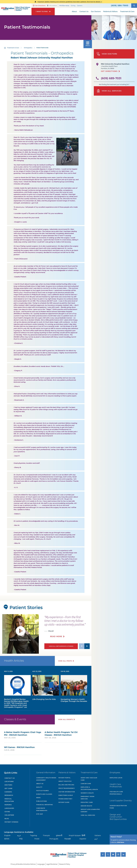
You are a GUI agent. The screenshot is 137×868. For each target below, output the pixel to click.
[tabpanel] (21, 634)
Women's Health (87, 793)
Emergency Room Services (88, 798)
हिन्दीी (83, 835)
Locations (9, 781)
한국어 (7, 839)
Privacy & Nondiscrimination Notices (23, 864)
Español (83, 839)
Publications (42, 801)
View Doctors (107, 54)
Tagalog (34, 835)
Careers (80, 6)
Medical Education (9, 800)
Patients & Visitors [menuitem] (110, 11)
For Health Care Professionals (116, 793)
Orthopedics (28, 48)
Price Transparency (67, 788)
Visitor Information (67, 792)
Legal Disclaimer (52, 864)
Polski (37, 839)
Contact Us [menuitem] (84, 11)
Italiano (98, 835)
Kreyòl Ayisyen (75, 835)
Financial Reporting (45, 805)
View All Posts (65, 661)
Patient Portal (65, 778)
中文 (21, 839)
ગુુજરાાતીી (59, 835)
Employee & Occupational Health (89, 788)
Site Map (40, 814)
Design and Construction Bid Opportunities (118, 817)
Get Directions (39, 6)
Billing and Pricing (66, 785)
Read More (56, 636)
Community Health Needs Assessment (46, 779)
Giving (73, 6)
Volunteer (9, 815)
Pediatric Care (87, 802)
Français (46, 835)
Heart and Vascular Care (89, 779)
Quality (39, 787)
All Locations (52, 6)
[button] (134, 6)
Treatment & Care (13, 48)
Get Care (9, 788)
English (7, 835)
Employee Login (116, 778)
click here (120, 842)
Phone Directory (65, 799)
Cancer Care (86, 784)
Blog (7, 819)
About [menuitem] (74, 11)
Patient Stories (11, 822)
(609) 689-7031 (111, 78)
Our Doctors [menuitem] (96, 11)
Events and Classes (44, 794)
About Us (40, 784)
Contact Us (10, 778)
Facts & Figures (43, 791)
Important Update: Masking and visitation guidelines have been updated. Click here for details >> (70, 2)
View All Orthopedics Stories (61, 646)
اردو (96, 839)
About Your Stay (65, 781)
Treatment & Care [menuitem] (127, 11)
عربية (19, 835)
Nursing (8, 805)
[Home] (16, 9)
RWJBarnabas (64, 6)
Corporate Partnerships (42, 809)
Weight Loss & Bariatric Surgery (90, 810)
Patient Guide (64, 802)
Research (9, 795)
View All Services (109, 91)
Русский (68, 839)
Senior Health (86, 806)
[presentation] (67, 628)
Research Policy (65, 864)
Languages (9, 808)
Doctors (8, 785)
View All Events (66, 719)
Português (54, 839)
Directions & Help (66, 795)
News (38, 798)
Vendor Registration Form (118, 807)
